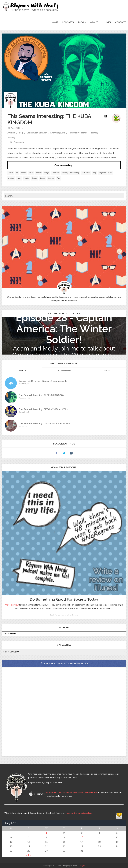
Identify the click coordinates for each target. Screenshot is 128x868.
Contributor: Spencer (37, 133)
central (39, 173)
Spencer (51, 178)
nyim (19, 178)
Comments (65, 370)
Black (31, 173)
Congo (47, 173)
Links (108, 22)
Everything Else (58, 133)
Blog (82, 22)
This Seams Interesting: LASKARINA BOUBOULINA (44, 424)
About (94, 22)
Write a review (12, 605)
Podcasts (68, 22)
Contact (120, 22)
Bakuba (24, 173)
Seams (42, 178)
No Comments (17, 142)
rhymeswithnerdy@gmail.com (79, 813)
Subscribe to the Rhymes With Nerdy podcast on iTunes (72, 792)
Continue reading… (64, 165)
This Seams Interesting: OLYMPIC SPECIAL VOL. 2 (44, 409)
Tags (107, 370)
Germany (56, 173)
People (26, 178)
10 (82, 837)
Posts (22, 370)
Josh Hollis (86, 173)
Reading (11, 137)
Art (17, 173)
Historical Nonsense (78, 133)
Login (83, 866)
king (94, 173)
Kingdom (102, 173)
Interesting (75, 173)
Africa (11, 173)
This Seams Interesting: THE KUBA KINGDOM (42, 395)
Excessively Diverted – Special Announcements (43, 381)
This (58, 178)
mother (11, 178)
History (95, 133)
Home (55, 22)
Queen (34, 178)
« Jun (29, 855)
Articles (11, 133)
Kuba (110, 173)
